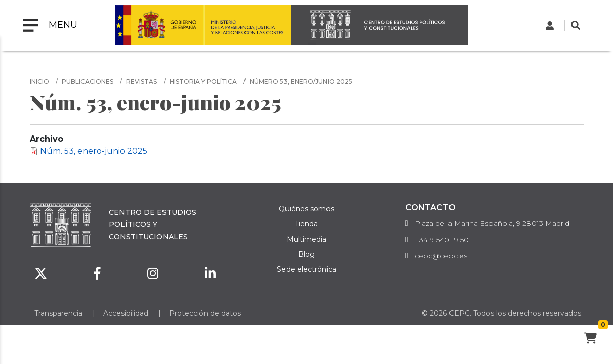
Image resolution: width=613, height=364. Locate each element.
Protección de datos (205, 313)
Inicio (39, 82)
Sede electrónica (306, 269)
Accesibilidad (126, 313)
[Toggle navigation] (50, 25)
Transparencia (58, 313)
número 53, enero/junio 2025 (301, 82)
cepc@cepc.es (441, 256)
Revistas (141, 82)
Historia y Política (203, 82)
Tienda (306, 224)
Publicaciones (88, 82)
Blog (306, 254)
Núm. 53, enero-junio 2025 (94, 151)
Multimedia (306, 239)
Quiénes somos (306, 209)
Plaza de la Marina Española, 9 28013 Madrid (492, 223)
